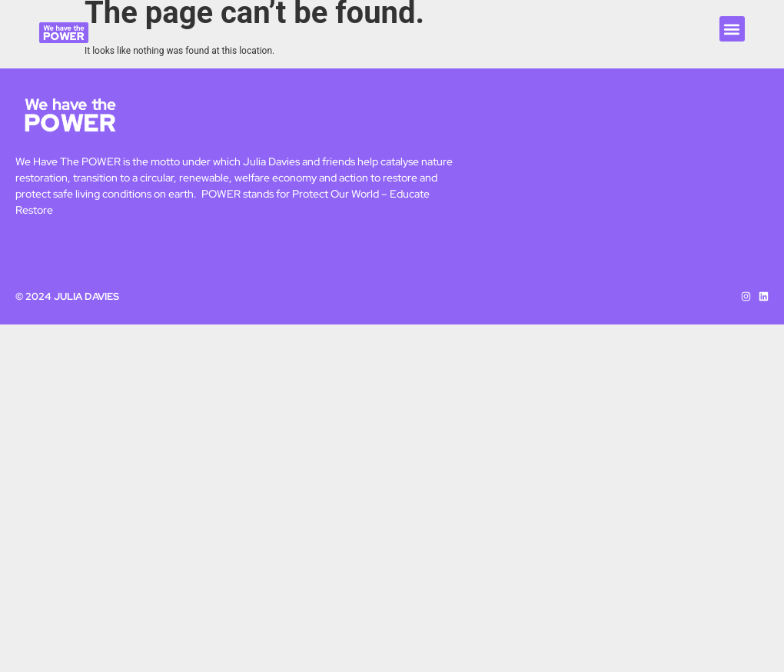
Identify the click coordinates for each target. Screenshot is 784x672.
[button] (732, 29)
